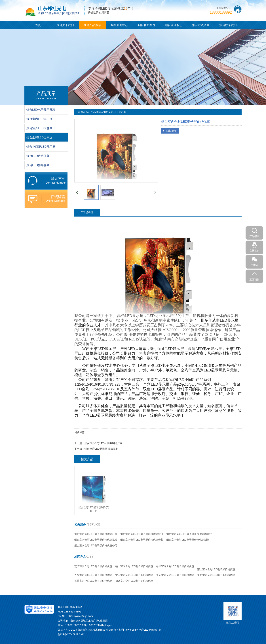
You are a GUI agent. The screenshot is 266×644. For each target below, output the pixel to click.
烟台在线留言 (201, 25)
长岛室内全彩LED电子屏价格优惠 (93, 575)
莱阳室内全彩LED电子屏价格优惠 (175, 575)
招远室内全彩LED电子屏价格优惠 (134, 581)
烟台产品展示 (92, 25)
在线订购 (171, 131)
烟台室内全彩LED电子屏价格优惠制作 (188, 540)
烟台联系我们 (228, 25)
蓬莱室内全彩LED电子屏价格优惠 (93, 581)
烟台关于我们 (65, 25)
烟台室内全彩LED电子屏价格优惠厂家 (96, 534)
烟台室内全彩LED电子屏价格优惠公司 (96, 545)
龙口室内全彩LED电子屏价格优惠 (134, 575)
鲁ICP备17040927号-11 (71, 634)
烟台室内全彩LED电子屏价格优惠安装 (142, 540)
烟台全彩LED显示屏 (115, 112)
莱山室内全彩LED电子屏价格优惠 (216, 569)
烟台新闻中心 (119, 25)
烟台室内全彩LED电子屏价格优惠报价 (142, 534)
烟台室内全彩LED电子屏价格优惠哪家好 (189, 534)
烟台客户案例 (147, 25)
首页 (38, 25)
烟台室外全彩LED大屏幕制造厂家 (103, 443)
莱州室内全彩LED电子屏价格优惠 (216, 575)
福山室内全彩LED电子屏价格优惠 (134, 566)
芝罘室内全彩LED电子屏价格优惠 (93, 566)
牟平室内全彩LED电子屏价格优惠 (175, 566)
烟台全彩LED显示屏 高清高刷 (101, 449)
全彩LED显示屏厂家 (150, 630)
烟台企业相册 (174, 25)
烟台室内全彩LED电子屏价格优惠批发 (96, 540)
